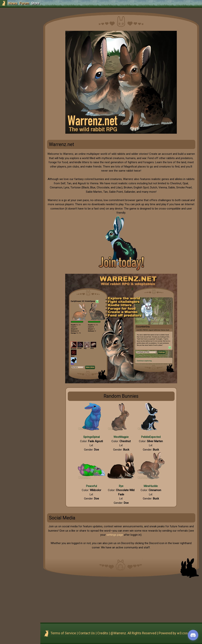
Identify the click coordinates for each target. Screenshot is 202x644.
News (13, 3)
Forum (24, 3)
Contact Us (93, 633)
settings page (126, 535)
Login (23, 31)
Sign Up (23, 24)
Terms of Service (70, 633)
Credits (109, 633)
